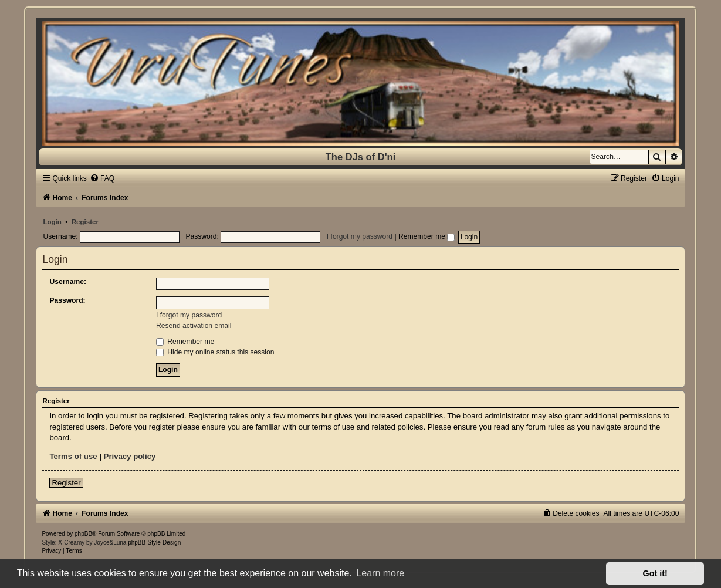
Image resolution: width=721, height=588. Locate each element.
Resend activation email (194, 326)
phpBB (83, 534)
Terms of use (73, 456)
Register (85, 222)
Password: (67, 300)
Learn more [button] (380, 573)
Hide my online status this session (215, 352)
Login (52, 222)
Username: (68, 282)
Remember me (426, 236)
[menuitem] (102, 178)
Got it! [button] (655, 573)
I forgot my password (360, 236)
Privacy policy (130, 456)
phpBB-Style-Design (154, 543)
